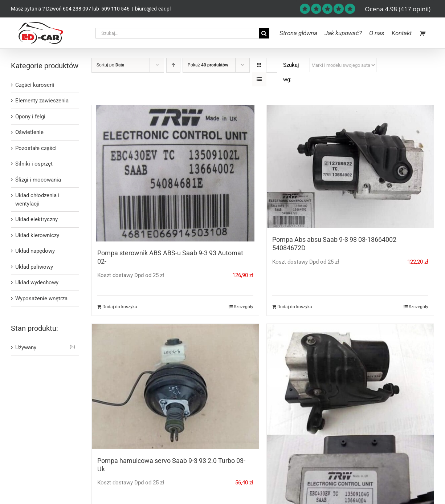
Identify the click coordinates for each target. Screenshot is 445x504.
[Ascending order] (173, 65)
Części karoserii (35, 85)
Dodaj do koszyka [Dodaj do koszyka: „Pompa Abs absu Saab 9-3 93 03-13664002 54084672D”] (295, 307)
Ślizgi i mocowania (38, 180)
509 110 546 (115, 9)
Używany (26, 347)
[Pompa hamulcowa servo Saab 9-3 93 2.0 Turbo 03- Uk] (175, 386)
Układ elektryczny (36, 219)
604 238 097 (77, 9)
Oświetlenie (29, 132)
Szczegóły (244, 307)
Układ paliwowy (34, 267)
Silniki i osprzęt (34, 164)
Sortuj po (110, 65)
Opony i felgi (30, 117)
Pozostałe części (36, 148)
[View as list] (259, 79)
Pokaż (208, 65)
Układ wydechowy (37, 283)
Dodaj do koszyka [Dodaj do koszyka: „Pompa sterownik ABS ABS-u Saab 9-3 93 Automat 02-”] (120, 307)
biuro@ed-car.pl (153, 9)
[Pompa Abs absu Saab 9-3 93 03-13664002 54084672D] (350, 167)
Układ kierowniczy (37, 235)
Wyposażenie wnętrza (41, 298)
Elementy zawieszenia (42, 101)
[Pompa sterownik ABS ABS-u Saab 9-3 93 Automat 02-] (175, 173)
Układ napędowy (35, 251)
